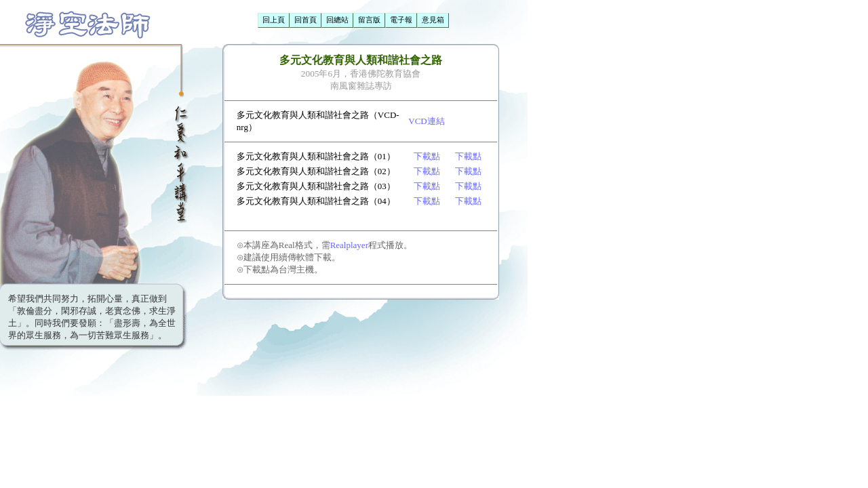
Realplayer (349, 245)
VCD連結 (426, 121)
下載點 (427, 156)
